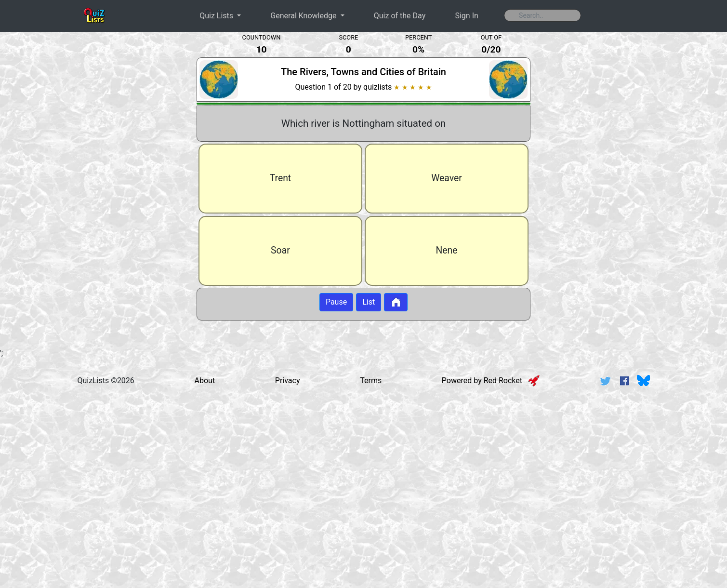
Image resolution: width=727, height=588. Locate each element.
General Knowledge (304, 16)
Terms (371, 381)
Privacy (288, 381)
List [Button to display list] (369, 302)
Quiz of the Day (400, 16)
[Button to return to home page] (396, 302)
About (205, 381)
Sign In (466, 16)
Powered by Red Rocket (491, 381)
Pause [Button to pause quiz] (336, 302)
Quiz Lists (217, 16)
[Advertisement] (94, 190)
